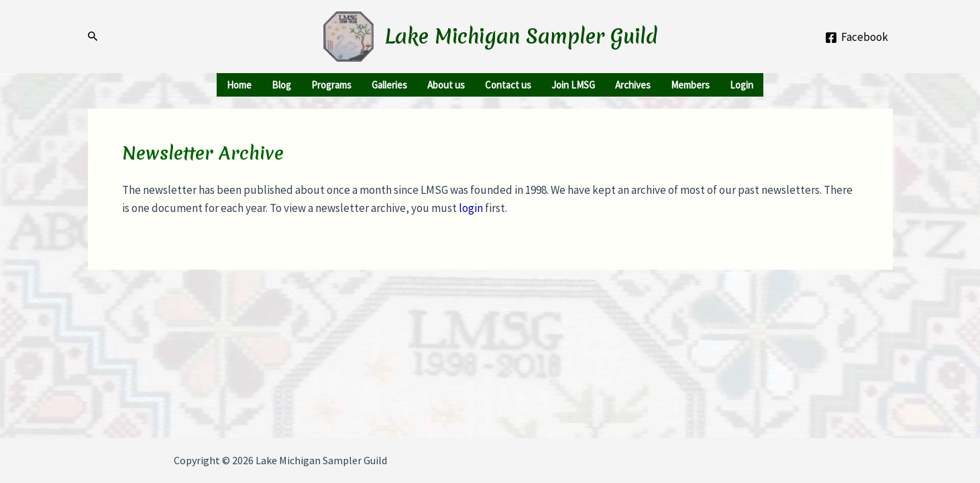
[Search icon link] (93, 37)
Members (690, 85)
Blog (281, 85)
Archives (633, 85)
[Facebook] (857, 38)
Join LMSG (573, 85)
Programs (331, 85)
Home (239, 85)
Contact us (508, 85)
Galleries (389, 85)
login (471, 208)
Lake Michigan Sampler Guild (521, 37)
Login (742, 85)
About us (446, 85)
